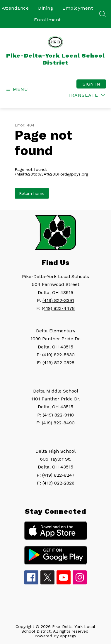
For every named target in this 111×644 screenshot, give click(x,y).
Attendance (15, 8)
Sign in (91, 84)
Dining (46, 8)
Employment (78, 8)
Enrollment (47, 20)
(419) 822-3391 (58, 300)
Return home (32, 193)
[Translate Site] (86, 95)
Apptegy (68, 636)
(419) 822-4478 (58, 308)
